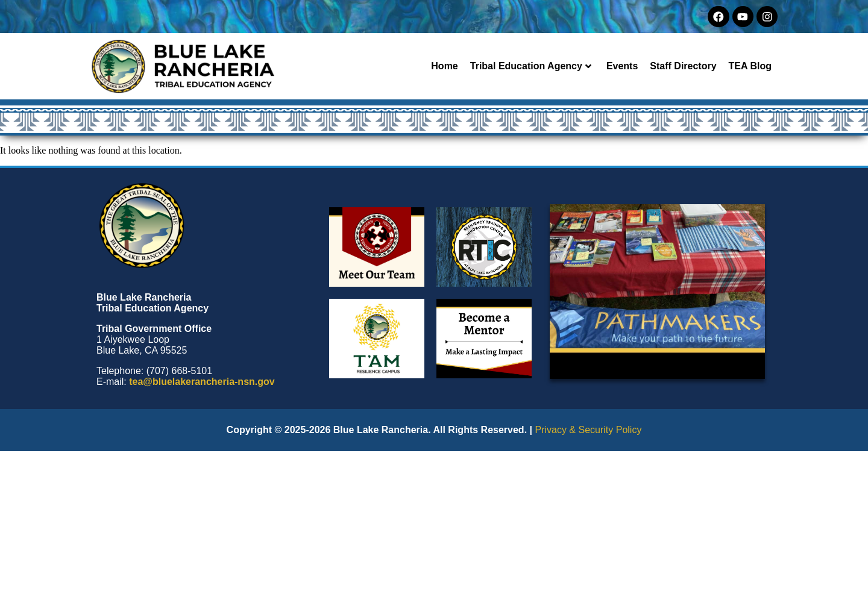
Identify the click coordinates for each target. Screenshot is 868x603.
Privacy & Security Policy (588, 430)
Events (622, 66)
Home (444, 66)
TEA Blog (750, 66)
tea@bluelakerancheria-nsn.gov (202, 382)
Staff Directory (683, 66)
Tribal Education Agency (531, 66)
